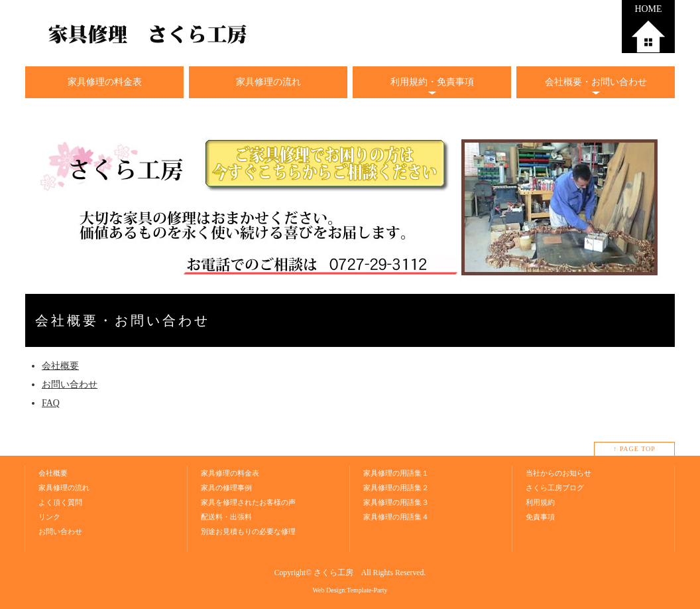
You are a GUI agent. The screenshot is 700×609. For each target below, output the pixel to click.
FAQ (51, 403)
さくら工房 (333, 573)
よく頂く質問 (60, 502)
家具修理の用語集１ (396, 473)
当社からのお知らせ (558, 473)
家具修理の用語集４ (396, 517)
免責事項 (540, 517)
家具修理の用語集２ (396, 488)
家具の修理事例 (226, 488)
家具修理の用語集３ (396, 502)
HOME (648, 9)
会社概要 (60, 366)
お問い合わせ (70, 384)
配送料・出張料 (226, 517)
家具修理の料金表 (105, 82)
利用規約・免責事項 (432, 82)
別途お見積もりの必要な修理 (248, 531)
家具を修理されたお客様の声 (248, 502)
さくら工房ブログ (555, 488)
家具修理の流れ (268, 82)
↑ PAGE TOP (634, 449)
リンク (49, 517)
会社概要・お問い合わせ (596, 82)
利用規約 (540, 502)
